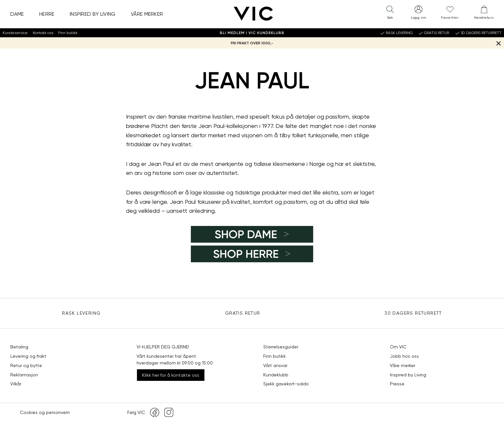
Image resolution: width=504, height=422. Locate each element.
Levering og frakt (28, 356)
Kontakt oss (43, 33)
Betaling (19, 347)
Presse (397, 384)
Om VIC (398, 347)
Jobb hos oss (404, 356)
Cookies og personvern (45, 412)
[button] (390, 14)
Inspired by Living (93, 14)
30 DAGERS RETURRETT (413, 313)
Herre (47, 14)
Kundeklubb (276, 375)
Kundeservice (15, 33)
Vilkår (16, 384)
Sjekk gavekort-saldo (286, 384)
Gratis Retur (243, 313)
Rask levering (81, 313)
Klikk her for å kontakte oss (171, 375)
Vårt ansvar (275, 365)
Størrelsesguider (281, 347)
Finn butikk (68, 33)
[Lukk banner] (498, 43)
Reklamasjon (24, 375)
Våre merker (147, 14)
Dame (17, 14)
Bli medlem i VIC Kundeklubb (252, 33)
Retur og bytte (26, 365)
